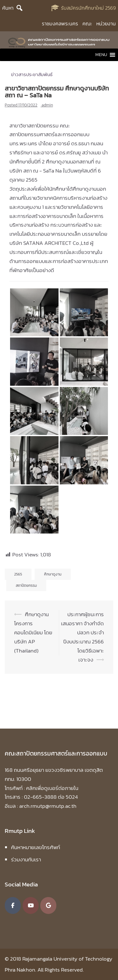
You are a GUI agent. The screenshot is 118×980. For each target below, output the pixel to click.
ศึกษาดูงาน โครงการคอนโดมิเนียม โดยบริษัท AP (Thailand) (33, 632)
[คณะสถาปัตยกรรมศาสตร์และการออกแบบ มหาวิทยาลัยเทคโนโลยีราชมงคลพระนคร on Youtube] (31, 905)
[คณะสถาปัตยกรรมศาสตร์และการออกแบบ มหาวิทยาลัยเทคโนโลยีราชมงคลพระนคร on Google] (48, 905)
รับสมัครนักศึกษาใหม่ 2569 (88, 8)
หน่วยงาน (106, 23)
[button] (101, 55)
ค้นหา (8, 8)
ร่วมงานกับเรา (26, 859)
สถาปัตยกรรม (26, 585)
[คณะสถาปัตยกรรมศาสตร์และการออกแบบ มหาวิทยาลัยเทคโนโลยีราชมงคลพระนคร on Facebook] (13, 905)
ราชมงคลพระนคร (60, 23)
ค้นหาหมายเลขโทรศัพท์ (36, 847)
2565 (18, 574)
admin (47, 105)
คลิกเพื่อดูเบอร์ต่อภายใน (52, 788)
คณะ (87, 23)
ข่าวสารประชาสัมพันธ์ (32, 74)
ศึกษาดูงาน (53, 574)
